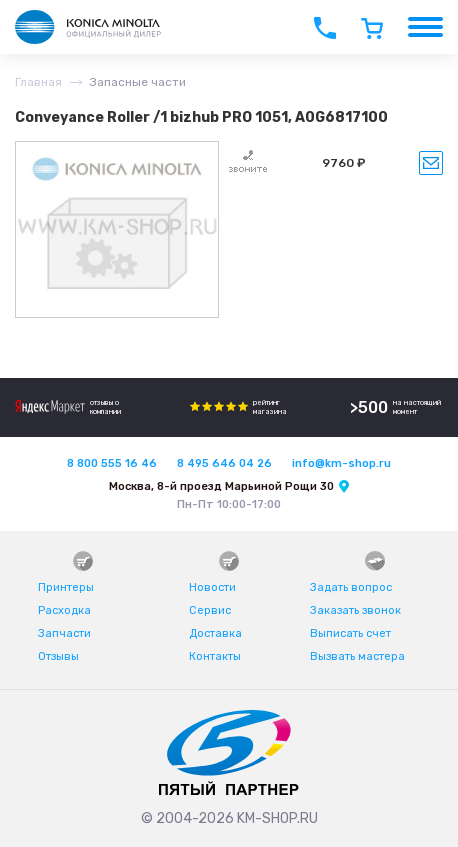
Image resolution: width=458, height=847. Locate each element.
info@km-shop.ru (341, 463)
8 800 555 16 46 (112, 463)
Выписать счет (350, 633)
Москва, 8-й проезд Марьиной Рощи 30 (221, 486)
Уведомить (431, 163)
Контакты (215, 656)
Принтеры (66, 587)
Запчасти (64, 633)
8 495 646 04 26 (224, 463)
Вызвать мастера (357, 656)
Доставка (215, 633)
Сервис (210, 610)
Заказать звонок (355, 610)
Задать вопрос (351, 587)
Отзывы (58, 656)
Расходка (64, 610)
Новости (212, 587)
